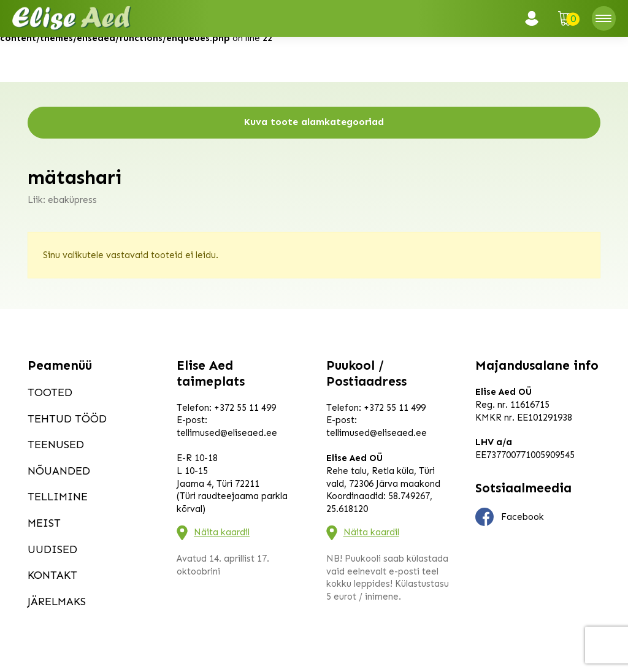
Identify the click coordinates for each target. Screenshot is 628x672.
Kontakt (52, 575)
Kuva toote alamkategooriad (314, 122)
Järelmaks (57, 601)
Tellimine (58, 497)
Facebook (510, 517)
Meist (44, 523)
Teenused (56, 445)
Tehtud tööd (67, 419)
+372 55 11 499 (245, 408)
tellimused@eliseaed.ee (227, 433)
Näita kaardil (222, 532)
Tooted (50, 392)
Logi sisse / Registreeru (535, 18)
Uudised (52, 549)
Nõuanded (59, 471)
